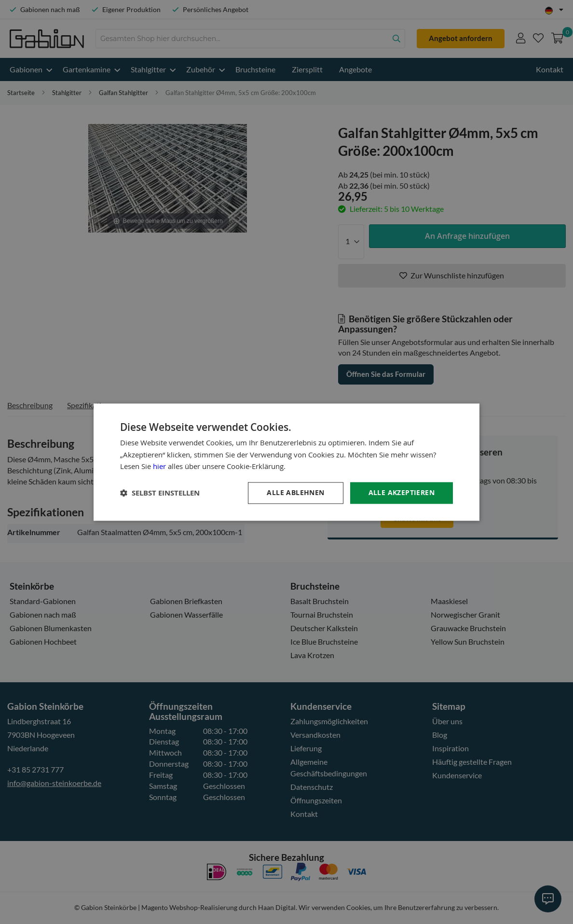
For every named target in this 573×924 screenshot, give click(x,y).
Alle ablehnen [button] (295, 492)
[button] (160, 493)
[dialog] (286, 462)
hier (159, 467)
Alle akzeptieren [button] (402, 492)
